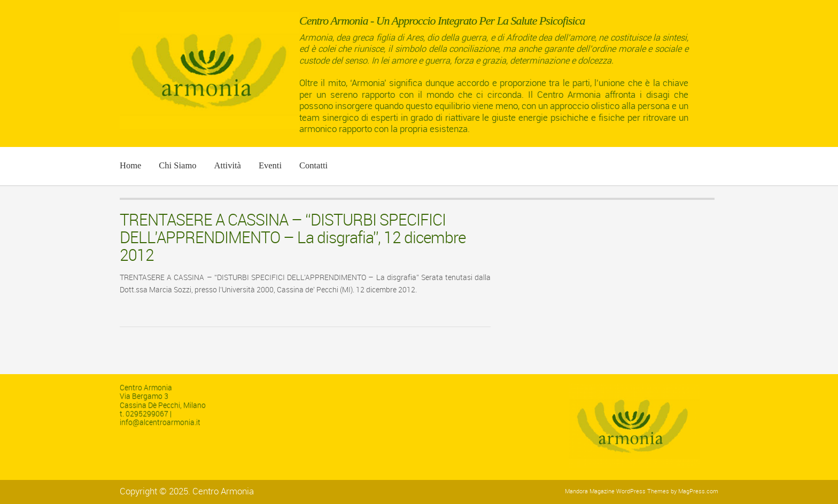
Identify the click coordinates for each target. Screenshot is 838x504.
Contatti (313, 165)
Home (130, 165)
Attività (227, 165)
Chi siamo (177, 165)
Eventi (270, 165)
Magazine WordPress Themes (629, 491)
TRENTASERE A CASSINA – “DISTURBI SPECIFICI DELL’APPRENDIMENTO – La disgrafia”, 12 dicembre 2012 (293, 238)
